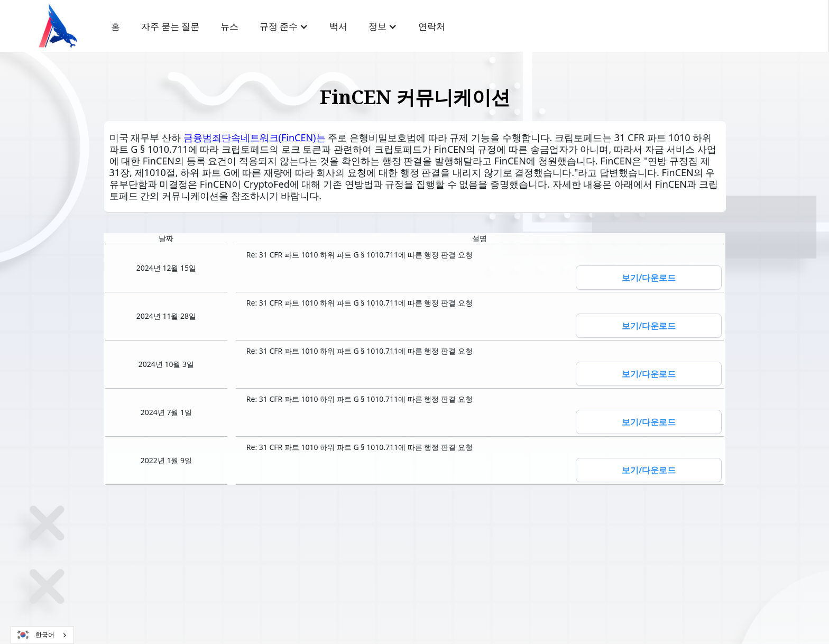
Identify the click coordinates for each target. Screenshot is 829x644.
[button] (284, 26)
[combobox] (42, 635)
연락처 (432, 26)
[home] (58, 26)
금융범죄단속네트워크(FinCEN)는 (255, 137)
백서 (338, 26)
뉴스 (229, 26)
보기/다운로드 (649, 278)
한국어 (35, 635)
